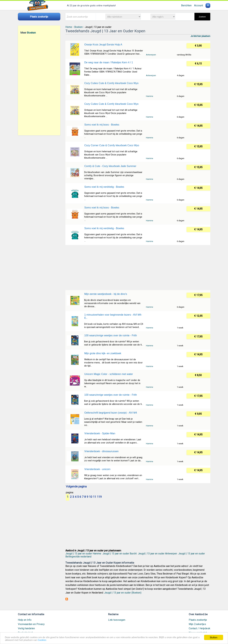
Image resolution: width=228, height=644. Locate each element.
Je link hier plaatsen (200, 36)
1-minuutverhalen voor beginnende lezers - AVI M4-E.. (113, 316)
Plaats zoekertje (198, 620)
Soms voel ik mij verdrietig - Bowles (104, 187)
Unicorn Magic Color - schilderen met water (109, 374)
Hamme (150, 96)
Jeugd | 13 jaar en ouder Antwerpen (157, 554)
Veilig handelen (26, 628)
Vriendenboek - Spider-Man (100, 433)
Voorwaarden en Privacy (31, 624)
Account (199, 5)
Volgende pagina (76, 487)
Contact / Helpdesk (199, 628)
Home (69, 27)
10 (91, 497)
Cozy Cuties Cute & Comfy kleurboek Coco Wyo (111, 83)
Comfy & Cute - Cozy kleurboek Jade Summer (110, 166)
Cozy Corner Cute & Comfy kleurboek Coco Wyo (112, 145)
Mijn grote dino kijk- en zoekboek (103, 353)
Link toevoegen (117, 620)
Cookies (42, 640)
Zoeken (202, 17)
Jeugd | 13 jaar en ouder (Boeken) (123, 593)
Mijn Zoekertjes (197, 624)
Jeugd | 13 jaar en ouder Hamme (83, 554)
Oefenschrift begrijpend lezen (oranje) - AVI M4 (111, 413)
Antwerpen (151, 55)
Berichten (186, 5)
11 (95, 497)
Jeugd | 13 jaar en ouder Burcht (120, 554)
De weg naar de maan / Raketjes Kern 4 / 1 (109, 62)
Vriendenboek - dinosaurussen (101, 451)
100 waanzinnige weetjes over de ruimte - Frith (111, 335)
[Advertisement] (39, 85)
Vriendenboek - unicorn (97, 469)
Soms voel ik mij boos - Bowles (102, 125)
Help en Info (25, 620)
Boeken (31, 33)
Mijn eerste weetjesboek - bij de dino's (106, 294)
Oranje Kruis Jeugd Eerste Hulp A (103, 45)
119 (99, 497)
